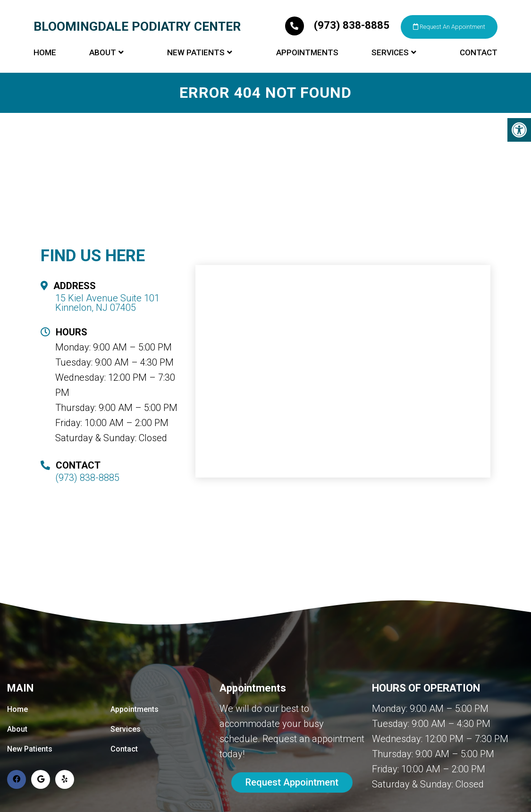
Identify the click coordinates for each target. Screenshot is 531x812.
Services (390, 71)
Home (45, 71)
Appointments (307, 71)
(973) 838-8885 (93, 42)
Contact (479, 71)
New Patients (196, 71)
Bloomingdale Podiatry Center (144, 26)
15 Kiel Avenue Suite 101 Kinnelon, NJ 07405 (107, 303)
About (103, 71)
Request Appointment (292, 783)
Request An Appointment (220, 44)
